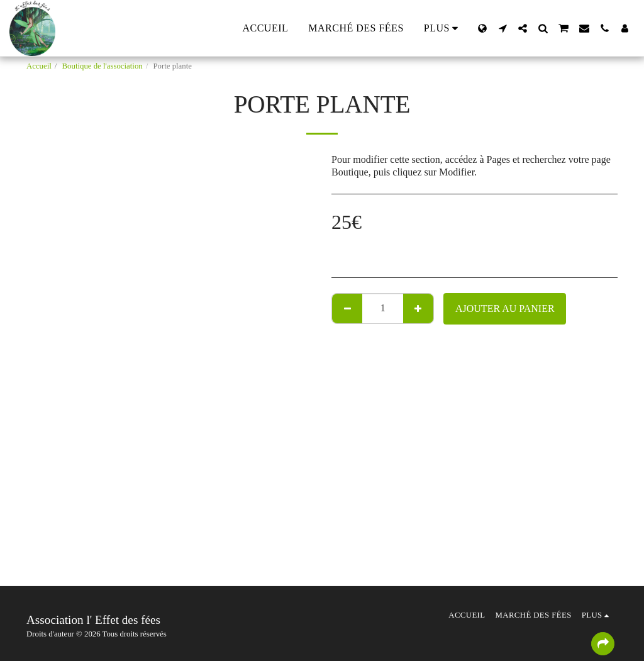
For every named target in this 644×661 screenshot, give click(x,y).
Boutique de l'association (103, 66)
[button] (502, 28)
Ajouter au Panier (505, 308)
